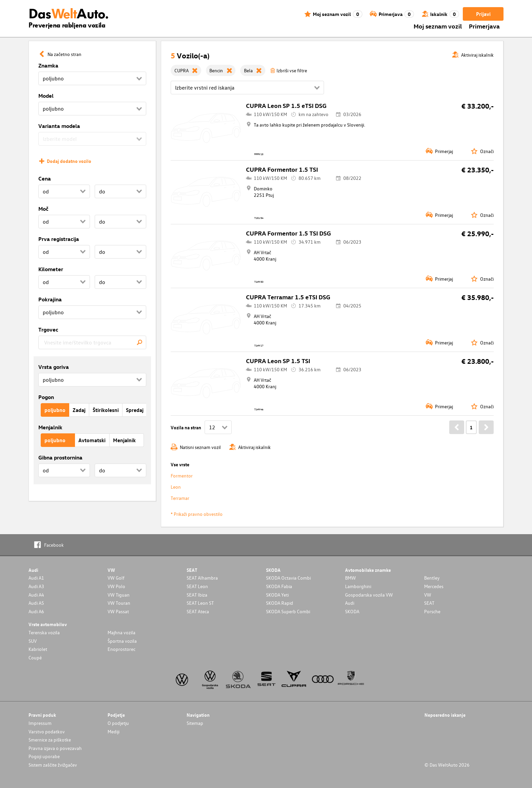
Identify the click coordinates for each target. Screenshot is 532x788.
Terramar (180, 498)
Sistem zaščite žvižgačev (53, 765)
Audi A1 (36, 578)
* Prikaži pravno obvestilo (197, 514)
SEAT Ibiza (197, 595)
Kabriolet (38, 649)
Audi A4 (36, 595)
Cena (45, 179)
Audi (350, 603)
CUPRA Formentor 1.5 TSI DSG (288, 233)
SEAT (429, 603)
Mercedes (434, 586)
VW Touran (119, 603)
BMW (350, 578)
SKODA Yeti (277, 595)
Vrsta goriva (54, 367)
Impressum (40, 723)
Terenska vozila (44, 632)
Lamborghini (358, 586)
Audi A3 (36, 586)
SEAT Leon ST (200, 603)
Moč (43, 209)
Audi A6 (36, 611)
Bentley (432, 578)
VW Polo (116, 586)
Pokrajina (50, 299)
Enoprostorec (121, 649)
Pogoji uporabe (44, 756)
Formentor (182, 476)
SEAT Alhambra (202, 578)
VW (428, 595)
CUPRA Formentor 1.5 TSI (282, 169)
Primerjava (484, 26)
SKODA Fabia (279, 586)
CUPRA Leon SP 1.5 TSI (278, 361)
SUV (33, 641)
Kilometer (51, 269)
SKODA (352, 611)
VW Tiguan (119, 595)
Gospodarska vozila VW (369, 595)
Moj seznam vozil (438, 26)
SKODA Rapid (280, 603)
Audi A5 (36, 603)
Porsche (432, 611)
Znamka (48, 65)
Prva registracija (59, 239)
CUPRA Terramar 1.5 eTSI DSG (288, 297)
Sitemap (195, 723)
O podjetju (118, 723)
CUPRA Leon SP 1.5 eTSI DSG (286, 105)
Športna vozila (122, 641)
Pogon (46, 397)
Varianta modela (59, 126)
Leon (176, 487)
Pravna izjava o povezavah (55, 748)
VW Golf (116, 578)
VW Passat (118, 611)
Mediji (113, 731)
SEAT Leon (197, 586)
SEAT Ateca (198, 611)
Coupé (35, 658)
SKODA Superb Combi (288, 611)
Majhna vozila (121, 632)
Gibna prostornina (60, 457)
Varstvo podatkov (47, 731)
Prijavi (483, 14)
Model (46, 96)
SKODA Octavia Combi (288, 578)
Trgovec (48, 330)
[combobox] (92, 342)
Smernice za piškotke (50, 740)
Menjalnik (50, 427)
